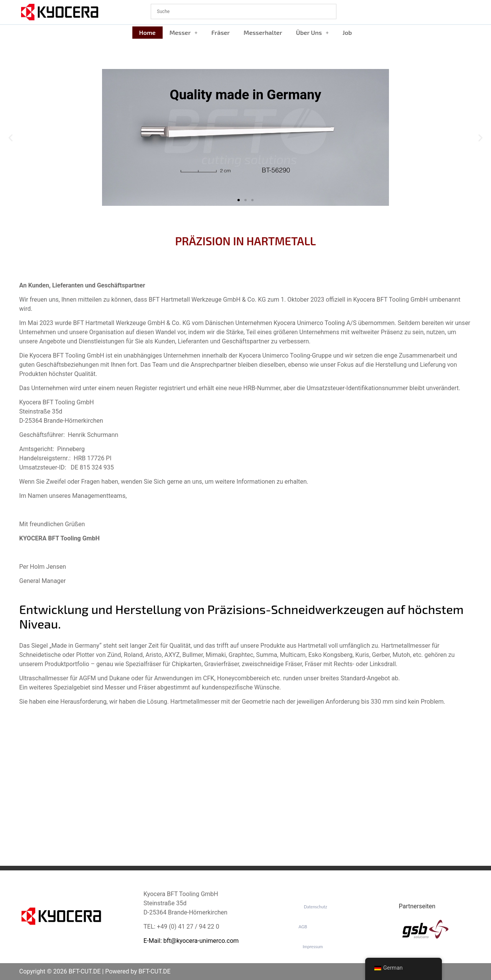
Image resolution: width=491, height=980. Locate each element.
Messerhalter (263, 32)
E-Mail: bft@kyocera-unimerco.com (191, 941)
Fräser (221, 32)
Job (347, 32)
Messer (184, 32)
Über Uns (313, 32)
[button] (184, 33)
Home (147, 32)
